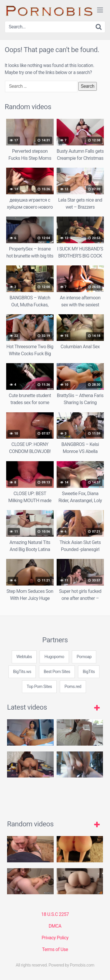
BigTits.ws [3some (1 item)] (22, 672)
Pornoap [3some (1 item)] (84, 657)
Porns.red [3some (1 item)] (73, 687)
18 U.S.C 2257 (55, 914)
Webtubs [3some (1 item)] (24, 657)
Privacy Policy (55, 938)
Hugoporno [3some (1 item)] (54, 657)
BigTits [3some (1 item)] (89, 672)
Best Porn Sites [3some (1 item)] (57, 672)
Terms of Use (55, 949)
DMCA (55, 926)
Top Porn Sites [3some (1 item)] (39, 687)
